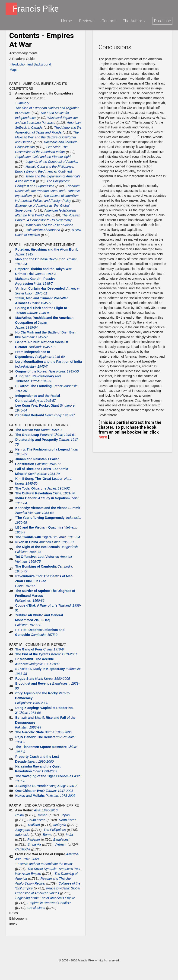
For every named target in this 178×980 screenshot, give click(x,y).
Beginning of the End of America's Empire (45, 898)
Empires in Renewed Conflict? (49, 903)
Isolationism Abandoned (43, 230)
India (69, 835)
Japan (65, 815)
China (20, 815)
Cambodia (23, 849)
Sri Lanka (34, 844)
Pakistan (34, 840)
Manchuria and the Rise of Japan (49, 225)
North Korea (68, 820)
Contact (109, 21)
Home (67, 21)
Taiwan (42, 815)
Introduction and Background (30, 64)
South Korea (36, 820)
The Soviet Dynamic (42, 869)
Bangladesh (62, 840)
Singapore (23, 830)
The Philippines (55, 830)
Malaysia (60, 825)
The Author (134, 21)
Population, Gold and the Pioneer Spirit (43, 157)
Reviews (87, 21)
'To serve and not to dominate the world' (44, 864)
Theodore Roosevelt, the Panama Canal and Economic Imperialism (47, 191)
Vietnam (60, 844)
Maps (13, 70)
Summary (22, 103)
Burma (48, 835)
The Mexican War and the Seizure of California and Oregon (47, 137)
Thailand (34, 825)
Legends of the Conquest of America (52, 162)
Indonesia (22, 835)
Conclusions (36, 908)
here (103, 437)
